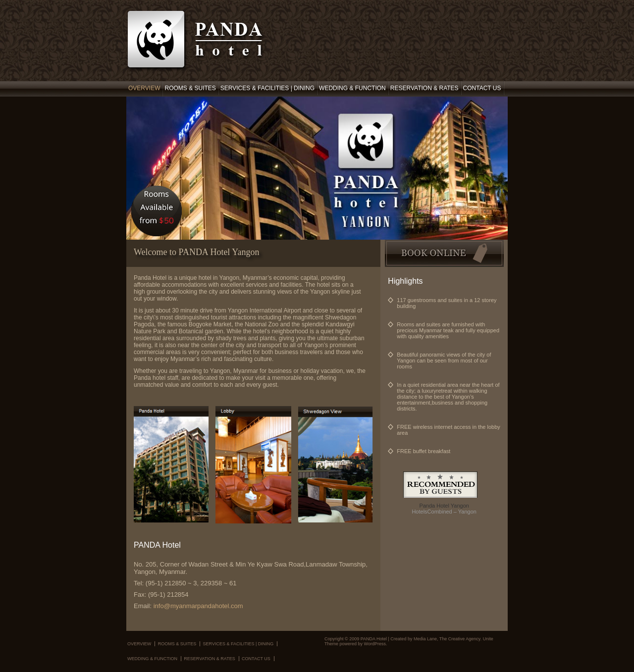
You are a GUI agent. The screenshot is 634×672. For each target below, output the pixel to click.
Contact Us (482, 88)
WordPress (375, 644)
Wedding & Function (352, 88)
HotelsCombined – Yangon (444, 512)
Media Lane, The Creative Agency (447, 639)
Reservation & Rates (424, 88)
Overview (144, 88)
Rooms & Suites (190, 88)
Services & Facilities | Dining (267, 88)
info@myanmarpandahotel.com (198, 606)
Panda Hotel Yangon (444, 506)
